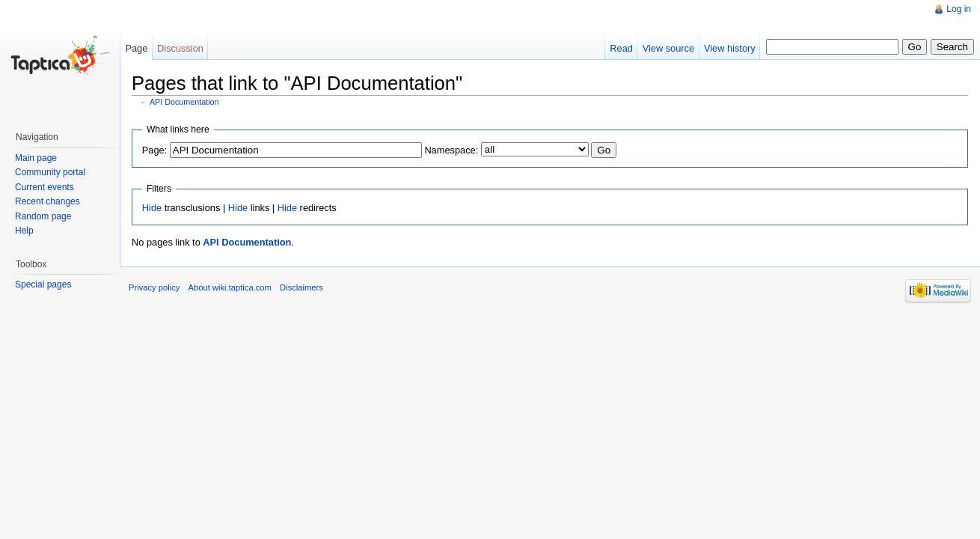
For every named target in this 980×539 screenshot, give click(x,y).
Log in (959, 9)
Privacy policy (154, 287)
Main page (36, 158)
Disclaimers (301, 287)
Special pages (43, 284)
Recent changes (48, 201)
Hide (152, 208)
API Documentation (184, 102)
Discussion (180, 48)
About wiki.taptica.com (230, 287)
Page (136, 48)
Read (621, 48)
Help (24, 231)
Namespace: (451, 150)
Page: (154, 150)
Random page (43, 216)
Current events (45, 187)
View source (668, 48)
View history (730, 48)
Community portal (50, 172)
